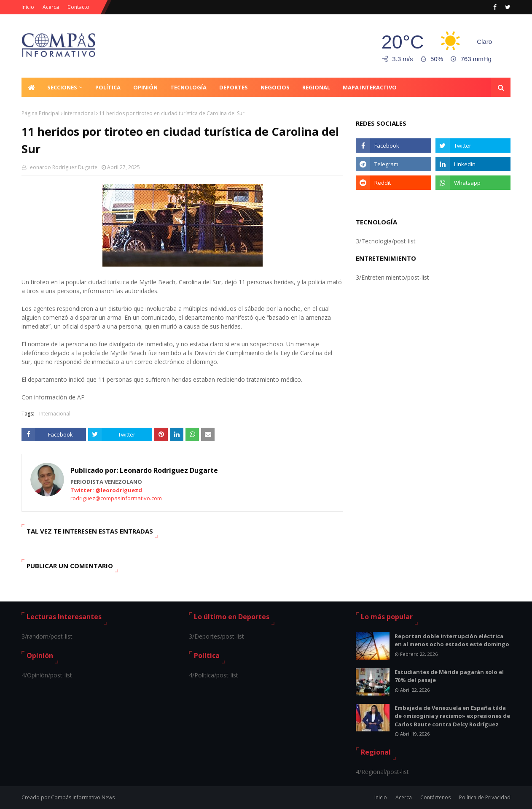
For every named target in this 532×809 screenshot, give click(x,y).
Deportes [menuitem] (234, 87)
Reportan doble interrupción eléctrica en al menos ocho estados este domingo (452, 640)
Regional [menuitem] (316, 87)
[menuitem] (31, 87)
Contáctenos (435, 797)
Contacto (78, 7)
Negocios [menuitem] (275, 87)
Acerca (51, 7)
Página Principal (40, 113)
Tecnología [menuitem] (188, 87)
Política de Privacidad (485, 797)
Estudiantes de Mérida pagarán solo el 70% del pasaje (449, 676)
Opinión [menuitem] (145, 87)
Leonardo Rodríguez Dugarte (62, 167)
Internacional (79, 113)
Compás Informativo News (83, 797)
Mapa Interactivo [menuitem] (370, 87)
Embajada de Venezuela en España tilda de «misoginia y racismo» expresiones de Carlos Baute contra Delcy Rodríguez (452, 716)
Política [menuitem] (108, 87)
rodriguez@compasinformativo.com (116, 498)
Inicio (28, 7)
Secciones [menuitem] (62, 87)
